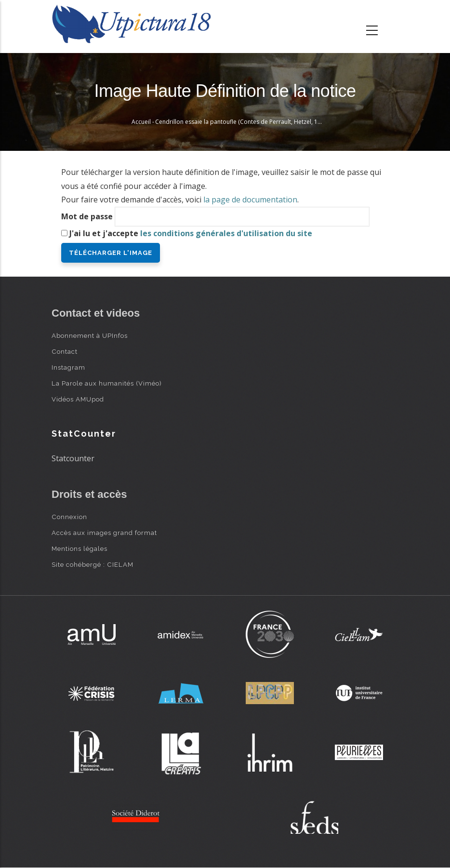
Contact (65, 351)
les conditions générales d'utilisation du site (226, 233)
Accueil (141, 122)
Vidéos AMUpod (78, 399)
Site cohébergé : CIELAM (93, 564)
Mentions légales (79, 548)
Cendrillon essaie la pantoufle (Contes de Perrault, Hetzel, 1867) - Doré (251, 122)
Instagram (68, 367)
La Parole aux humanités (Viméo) (107, 383)
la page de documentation (250, 200)
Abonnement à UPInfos (90, 335)
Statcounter (73, 458)
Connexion (69, 517)
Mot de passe (87, 216)
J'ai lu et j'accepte (191, 233)
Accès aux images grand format (104, 533)
